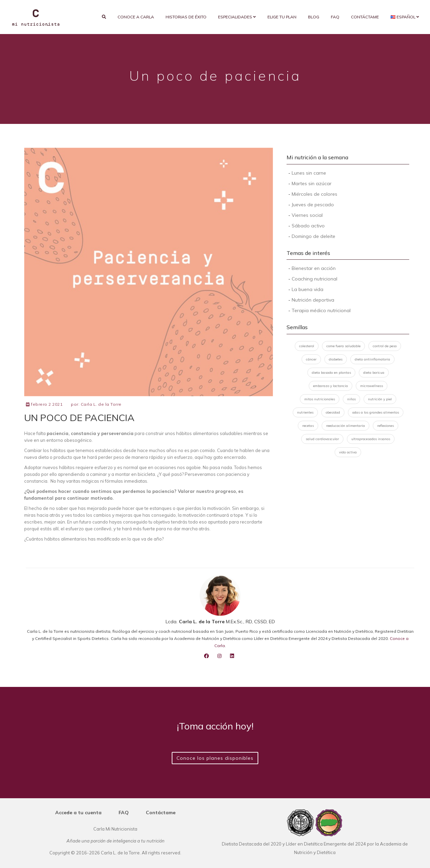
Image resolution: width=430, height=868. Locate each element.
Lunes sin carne (309, 173)
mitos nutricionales (320, 399)
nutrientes (305, 412)
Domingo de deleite (313, 236)
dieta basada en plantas (331, 373)
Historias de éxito (186, 17)
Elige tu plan (282, 17)
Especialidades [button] (237, 17)
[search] (104, 17)
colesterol (307, 346)
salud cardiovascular (322, 439)
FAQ (335, 17)
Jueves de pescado (313, 205)
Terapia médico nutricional (321, 310)
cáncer (311, 359)
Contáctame (365, 17)
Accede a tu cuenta (78, 813)
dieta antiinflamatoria (372, 359)
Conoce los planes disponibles (215, 758)
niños (351, 399)
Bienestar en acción (314, 268)
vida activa (348, 452)
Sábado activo (308, 226)
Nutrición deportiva (313, 300)
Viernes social (307, 215)
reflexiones (386, 426)
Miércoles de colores (314, 194)
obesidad (333, 412)
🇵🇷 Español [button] (405, 17)
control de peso (385, 346)
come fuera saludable (343, 346)
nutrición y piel (380, 399)
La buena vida (308, 289)
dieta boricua (374, 373)
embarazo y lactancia (331, 386)
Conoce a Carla (136, 17)
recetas (308, 426)
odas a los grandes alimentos (376, 412)
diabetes (336, 359)
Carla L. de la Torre (101, 404)
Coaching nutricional (314, 279)
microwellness (372, 386)
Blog (314, 17)
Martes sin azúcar (312, 183)
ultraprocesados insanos (371, 439)
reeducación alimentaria (345, 426)
